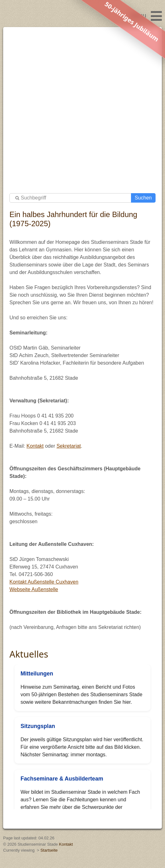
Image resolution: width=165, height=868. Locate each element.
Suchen (143, 198)
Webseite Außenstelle (34, 589)
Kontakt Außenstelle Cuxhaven (44, 582)
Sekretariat (68, 446)
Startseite (49, 850)
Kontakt (35, 446)
